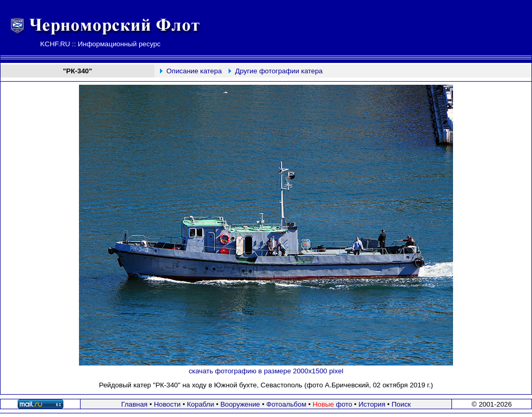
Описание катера (194, 71)
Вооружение (240, 404)
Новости (167, 404)
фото (332, 404)
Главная (134, 404)
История (372, 404)
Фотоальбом (287, 404)
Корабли (201, 404)
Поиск (401, 404)
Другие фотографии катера (279, 71)
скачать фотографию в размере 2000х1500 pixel (266, 371)
